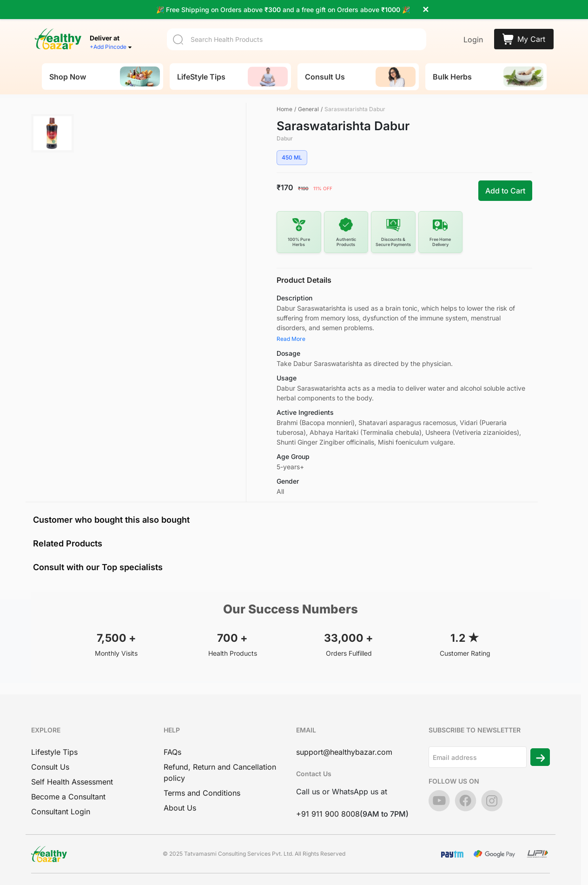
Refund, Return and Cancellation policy (220, 772)
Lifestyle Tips (54, 752)
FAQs (172, 752)
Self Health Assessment (72, 782)
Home (284, 109)
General (308, 109)
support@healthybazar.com (344, 752)
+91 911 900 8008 (328, 814)
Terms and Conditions (202, 793)
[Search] (297, 36)
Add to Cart (505, 191)
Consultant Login (61, 812)
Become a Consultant (68, 797)
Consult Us (50, 767)
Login (473, 36)
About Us (180, 808)
